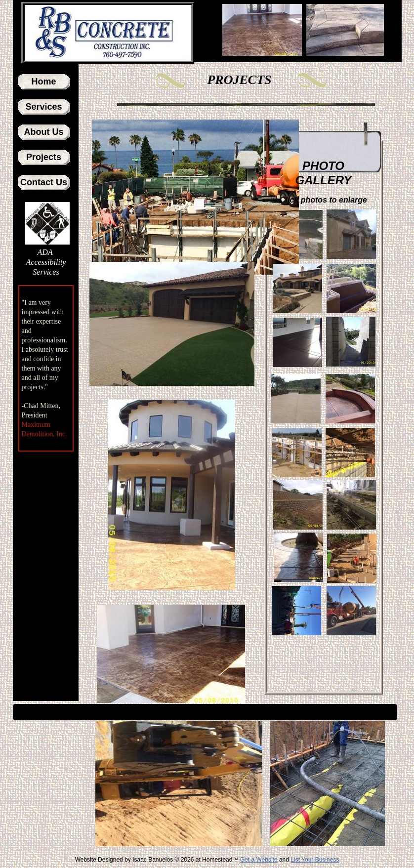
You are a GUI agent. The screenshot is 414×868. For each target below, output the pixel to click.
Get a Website (259, 860)
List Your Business (315, 860)
